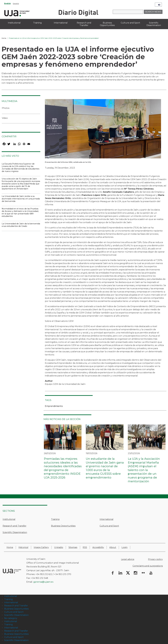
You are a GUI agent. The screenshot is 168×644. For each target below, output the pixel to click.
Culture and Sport (109, 526)
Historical (23, 547)
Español (16, 3)
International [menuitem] (61, 23)
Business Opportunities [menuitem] (107, 24)
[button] (103, 130)
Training (55, 519)
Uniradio (59, 547)
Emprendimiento (54, 406)
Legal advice (128, 559)
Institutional (9, 519)
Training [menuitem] (37, 23)
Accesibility (98, 547)
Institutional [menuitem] (14, 23)
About (113, 547)
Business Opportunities (63, 526)
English (7, 3)
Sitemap (73, 547)
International (107, 519)
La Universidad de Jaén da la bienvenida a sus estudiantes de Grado (21, 225)
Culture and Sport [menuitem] (130, 23)
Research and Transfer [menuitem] (84, 24)
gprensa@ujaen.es (43, 582)
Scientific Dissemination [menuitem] (154, 24)
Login (124, 547)
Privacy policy (155, 559)
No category (11, 618)
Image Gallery (41, 547)
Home (4, 38)
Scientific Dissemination (15, 532)
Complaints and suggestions (148, 566)
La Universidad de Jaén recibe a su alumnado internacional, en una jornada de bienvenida (21, 199)
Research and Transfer (15, 526)
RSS (85, 547)
